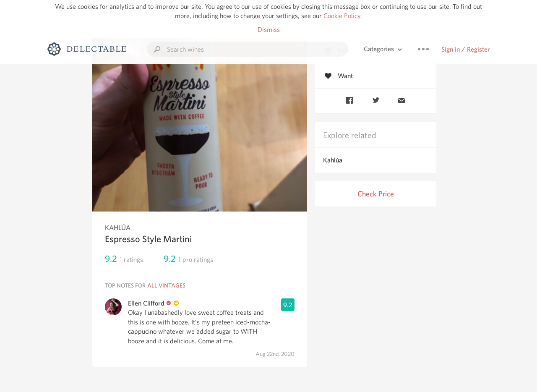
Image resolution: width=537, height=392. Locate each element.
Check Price (376, 194)
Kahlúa (333, 160)
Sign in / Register (466, 49)
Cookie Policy (342, 16)
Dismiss (269, 30)
